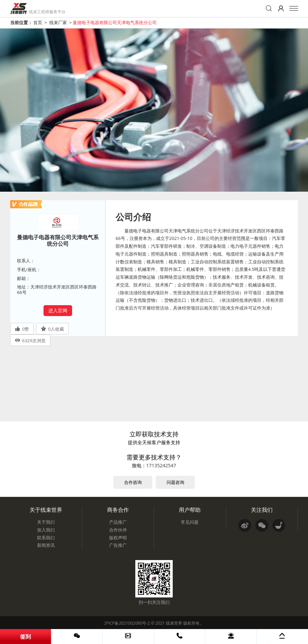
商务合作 (118, 510)
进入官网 (58, 310)
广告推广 (118, 545)
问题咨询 (175, 482)
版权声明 (118, 538)
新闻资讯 (46, 545)
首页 (38, 22)
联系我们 (46, 538)
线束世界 (174, 623)
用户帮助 (190, 510)
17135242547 (161, 465)
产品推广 (118, 522)
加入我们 (46, 530)
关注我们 (262, 510)
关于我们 (46, 522)
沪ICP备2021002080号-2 (127, 623)
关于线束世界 (46, 510)
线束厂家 (58, 22)
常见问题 (190, 522)
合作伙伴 (118, 530)
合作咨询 (133, 482)
